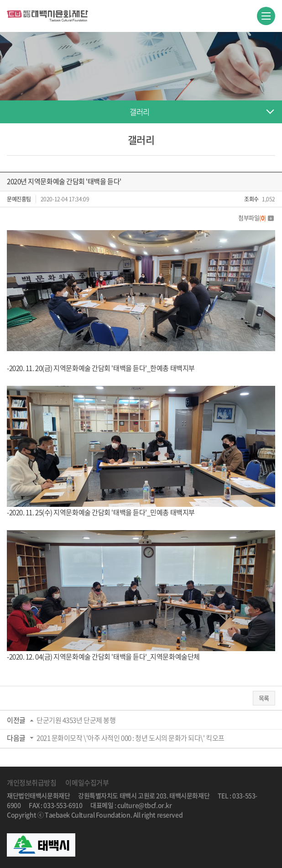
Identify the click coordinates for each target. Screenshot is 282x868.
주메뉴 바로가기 (0, 0)
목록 (264, 698)
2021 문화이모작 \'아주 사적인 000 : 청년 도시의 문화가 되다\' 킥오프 (131, 738)
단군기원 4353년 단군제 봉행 (76, 720)
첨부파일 (256, 218)
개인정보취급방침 (31, 783)
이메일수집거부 (87, 783)
